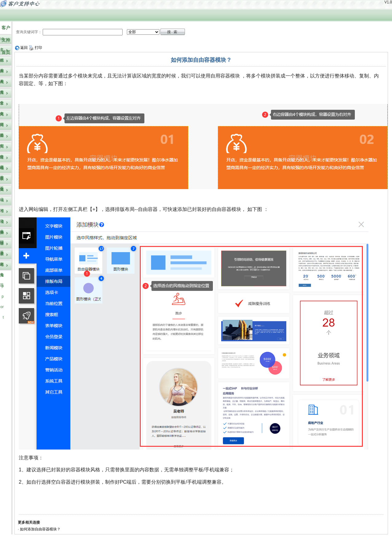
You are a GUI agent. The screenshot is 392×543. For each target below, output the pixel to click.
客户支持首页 (6, 40)
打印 (35, 48)
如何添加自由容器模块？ (40, 529)
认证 (2, 184)
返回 (21, 48)
